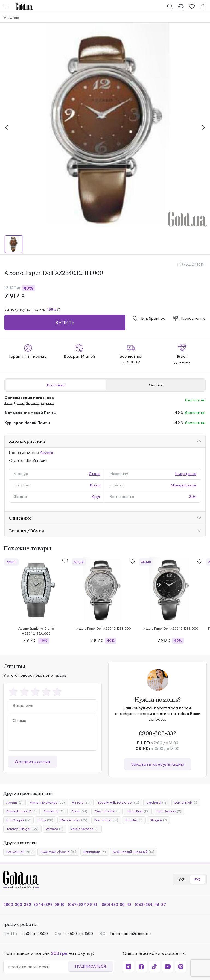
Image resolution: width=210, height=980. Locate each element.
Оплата (156, 385)
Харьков (33, 403)
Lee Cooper (18, 820)
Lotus (46, 820)
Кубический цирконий (134, 852)
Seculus (134, 820)
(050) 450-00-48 (116, 905)
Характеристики (27, 441)
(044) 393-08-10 (49, 905)
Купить (65, 322)
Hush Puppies (169, 811)
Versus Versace (85, 829)
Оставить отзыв (32, 762)
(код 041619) (194, 264)
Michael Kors (74, 820)
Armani (14, 803)
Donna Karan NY (21, 811)
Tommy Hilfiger (22, 829)
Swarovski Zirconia (58, 852)
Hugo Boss (138, 811)
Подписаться (90, 966)
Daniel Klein (186, 803)
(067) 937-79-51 (82, 905)
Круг (96, 497)
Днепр (19, 403)
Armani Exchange (47, 803)
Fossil (79, 811)
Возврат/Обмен (27, 531)
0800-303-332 (158, 733)
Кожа (95, 485)
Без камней (20, 852)
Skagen (158, 820)
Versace (55, 829)
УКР (182, 879)
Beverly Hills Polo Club (118, 803)
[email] (38, 967)
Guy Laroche (107, 811)
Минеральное (183, 485)
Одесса (48, 403)
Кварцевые (186, 474)
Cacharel (157, 803)
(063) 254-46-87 (150, 905)
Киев (8, 403)
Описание (20, 518)
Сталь (94, 474)
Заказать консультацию (158, 764)
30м (193, 497)
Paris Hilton (106, 820)
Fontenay (54, 811)
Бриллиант (95, 852)
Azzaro (14, 18)
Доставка (56, 385)
